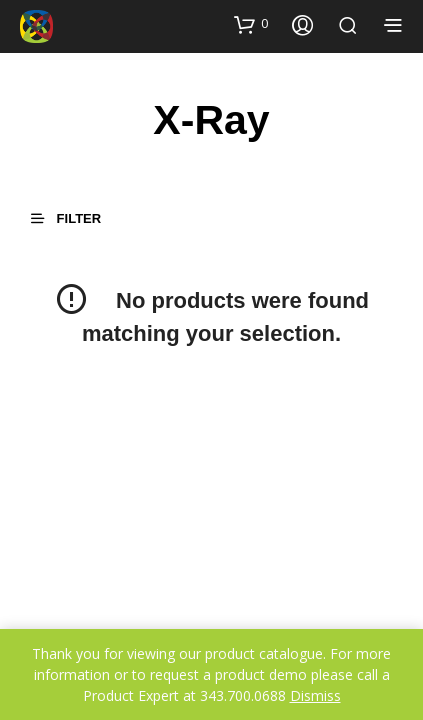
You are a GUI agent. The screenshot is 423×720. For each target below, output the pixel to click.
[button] (251, 24)
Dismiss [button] (315, 695)
